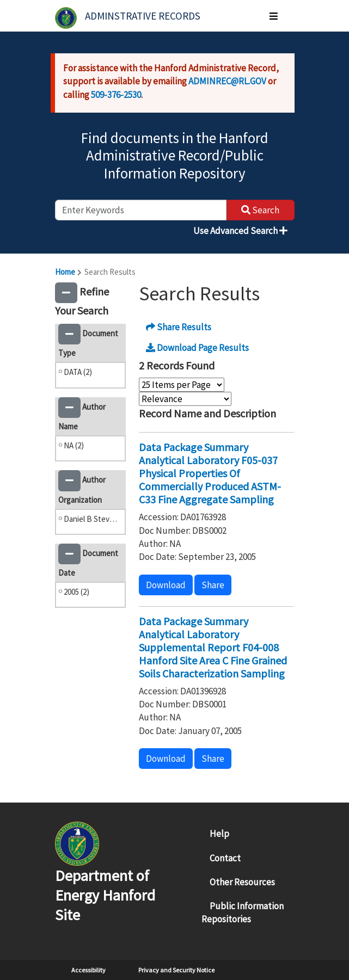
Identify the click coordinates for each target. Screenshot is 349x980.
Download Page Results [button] (197, 348)
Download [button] (166, 585)
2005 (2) (76, 592)
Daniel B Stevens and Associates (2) (92, 519)
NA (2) (74, 445)
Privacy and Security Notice (176, 970)
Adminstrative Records (143, 16)
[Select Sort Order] (185, 399)
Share (213, 585)
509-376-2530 (116, 95)
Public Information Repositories (243, 913)
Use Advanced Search (240, 231)
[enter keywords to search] (141, 210)
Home (65, 272)
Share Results (179, 327)
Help (219, 834)
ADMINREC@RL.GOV (227, 81)
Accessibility (88, 970)
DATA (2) (78, 372)
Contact (225, 858)
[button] (66, 293)
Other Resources (242, 882)
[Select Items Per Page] (182, 385)
